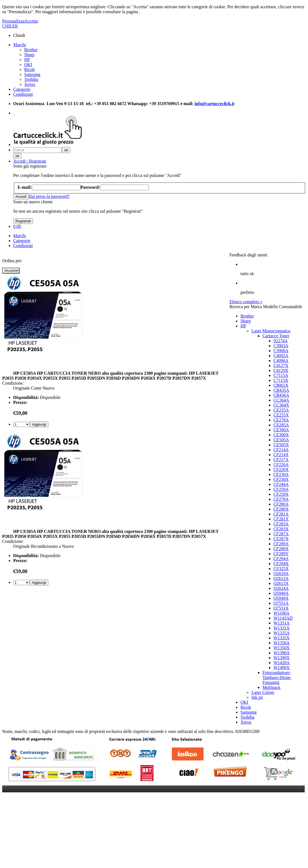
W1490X (281, 668)
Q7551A (281, 603)
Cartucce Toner (276, 336)
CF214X (281, 455)
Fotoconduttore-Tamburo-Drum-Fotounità (277, 677)
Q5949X (281, 598)
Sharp (29, 55)
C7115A (281, 375)
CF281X (281, 519)
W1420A (281, 663)
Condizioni (23, 94)
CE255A (281, 410)
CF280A (281, 504)
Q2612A (281, 578)
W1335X (281, 638)
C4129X (281, 370)
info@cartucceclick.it (215, 104)
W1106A (281, 613)
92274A (280, 341)
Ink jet (257, 697)
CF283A (281, 524)
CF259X (281, 494)
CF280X (281, 509)
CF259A (281, 489)
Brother (31, 50)
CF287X (281, 539)
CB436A (281, 395)
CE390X (281, 435)
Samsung (32, 74)
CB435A (281, 390)
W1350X (281, 648)
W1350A (281, 643)
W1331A (281, 623)
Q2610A (281, 573)
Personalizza (13, 21)
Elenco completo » (246, 302)
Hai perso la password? (49, 196)
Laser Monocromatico (271, 331)
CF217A (281, 460)
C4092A (281, 356)
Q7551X (281, 608)
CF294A (281, 559)
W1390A (281, 653)
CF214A (281, 450)
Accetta (31, 21)
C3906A (281, 351)
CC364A (281, 400)
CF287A (281, 534)
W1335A (281, 633)
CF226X (281, 469)
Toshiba (31, 79)
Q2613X (281, 583)
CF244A (281, 484)
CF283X (281, 529)
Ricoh (29, 69)
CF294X (281, 564)
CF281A (281, 514)
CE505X (281, 445)
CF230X (281, 479)
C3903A (281, 346)
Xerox (30, 84)
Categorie (22, 89)
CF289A (281, 544)
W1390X (281, 658)
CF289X (281, 549)
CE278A (281, 420)
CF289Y (281, 554)
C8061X (281, 385)
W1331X (281, 628)
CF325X (281, 569)
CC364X (281, 405)
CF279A (281, 499)
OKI (28, 65)
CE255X (281, 415)
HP (27, 60)
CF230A (281, 474)
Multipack (271, 687)
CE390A (281, 430)
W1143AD (283, 618)
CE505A (281, 440)
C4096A (281, 361)
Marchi (20, 45)
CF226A (281, 465)
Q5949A (281, 593)
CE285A (281, 425)
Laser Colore (263, 692)
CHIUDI (10, 26)
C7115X (281, 380)
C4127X (281, 365)
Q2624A (281, 588)
